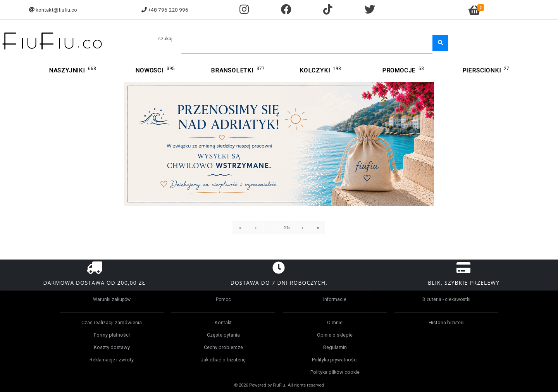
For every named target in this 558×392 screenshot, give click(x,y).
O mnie (335, 322)
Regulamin (335, 347)
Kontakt (223, 322)
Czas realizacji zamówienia (112, 322)
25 (287, 227)
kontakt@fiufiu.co (56, 10)
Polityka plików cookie (335, 372)
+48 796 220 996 (168, 10)
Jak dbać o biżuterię (223, 360)
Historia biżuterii (447, 322)
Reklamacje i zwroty (112, 360)
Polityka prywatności (335, 360)
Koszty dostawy (112, 347)
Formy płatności (112, 335)
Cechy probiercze (223, 347)
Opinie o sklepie (335, 335)
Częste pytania (223, 335)
